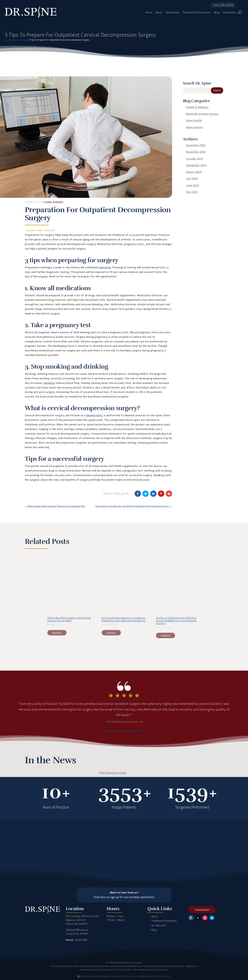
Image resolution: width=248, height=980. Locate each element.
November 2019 (196, 152)
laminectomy (94, 415)
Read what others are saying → (124, 731)
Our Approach (159, 925)
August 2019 (194, 172)
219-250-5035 (223, 5)
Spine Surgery (21, 40)
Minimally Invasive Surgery (202, 114)
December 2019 (196, 145)
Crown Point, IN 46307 (77, 934)
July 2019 (192, 178)
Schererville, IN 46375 (77, 924)
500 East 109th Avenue (77, 930)
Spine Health (194, 120)
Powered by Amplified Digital (94, 976)
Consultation (202, 910)
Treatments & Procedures (164, 921)
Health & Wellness (197, 107)
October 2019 (194, 159)
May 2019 (192, 192)
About (154, 916)
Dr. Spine (9, 40)
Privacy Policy (164, 976)
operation (105, 267)
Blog (154, 930)
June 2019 (192, 185)
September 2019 (196, 165)
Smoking (49, 383)
